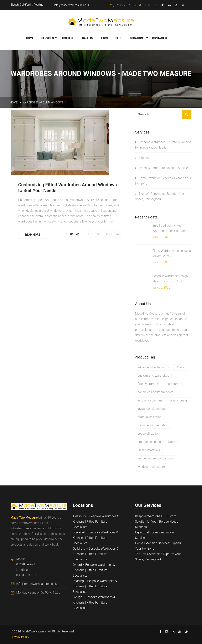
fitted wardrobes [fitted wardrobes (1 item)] (148, 384)
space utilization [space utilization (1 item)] (148, 434)
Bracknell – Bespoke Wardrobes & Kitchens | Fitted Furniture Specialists (96, 538)
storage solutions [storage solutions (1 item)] (149, 442)
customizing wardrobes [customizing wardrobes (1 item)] (153, 376)
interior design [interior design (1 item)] (179, 400)
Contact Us (160, 38)
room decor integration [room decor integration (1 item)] (153, 425)
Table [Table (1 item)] (171, 442)
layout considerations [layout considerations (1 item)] (152, 409)
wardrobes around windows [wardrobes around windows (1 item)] (156, 458)
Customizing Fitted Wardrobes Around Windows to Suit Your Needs (68, 188)
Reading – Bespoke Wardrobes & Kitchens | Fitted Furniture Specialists (95, 586)
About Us (68, 38)
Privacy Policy (20, 637)
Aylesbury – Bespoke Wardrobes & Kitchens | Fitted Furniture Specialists (96, 522)
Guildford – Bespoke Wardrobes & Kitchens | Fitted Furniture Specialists (96, 554)
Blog (119, 38)
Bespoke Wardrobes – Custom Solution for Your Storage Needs (157, 519)
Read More (33, 235)
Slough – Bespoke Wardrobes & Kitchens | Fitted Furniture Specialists (94, 603)
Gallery (88, 38)
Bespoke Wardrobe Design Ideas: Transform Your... (170, 279)
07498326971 (123, 5)
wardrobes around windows (43, 102)
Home (30, 38)
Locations (137, 38)
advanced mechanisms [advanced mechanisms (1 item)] (153, 367)
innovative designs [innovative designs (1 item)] (150, 400)
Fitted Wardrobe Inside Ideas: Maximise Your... (172, 253)
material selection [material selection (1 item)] (149, 417)
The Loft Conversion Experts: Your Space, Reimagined (158, 557)
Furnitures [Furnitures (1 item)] (173, 384)
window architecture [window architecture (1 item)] (151, 467)
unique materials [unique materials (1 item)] (149, 450)
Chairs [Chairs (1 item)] (180, 367)
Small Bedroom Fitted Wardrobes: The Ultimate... (170, 228)
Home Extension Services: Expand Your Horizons (158, 546)
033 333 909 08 (142, 5)
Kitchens (144, 158)
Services (48, 38)
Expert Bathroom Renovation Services (164, 168)
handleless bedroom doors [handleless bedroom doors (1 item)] (155, 392)
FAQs (104, 38)
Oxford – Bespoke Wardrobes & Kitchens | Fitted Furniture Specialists (94, 570)
